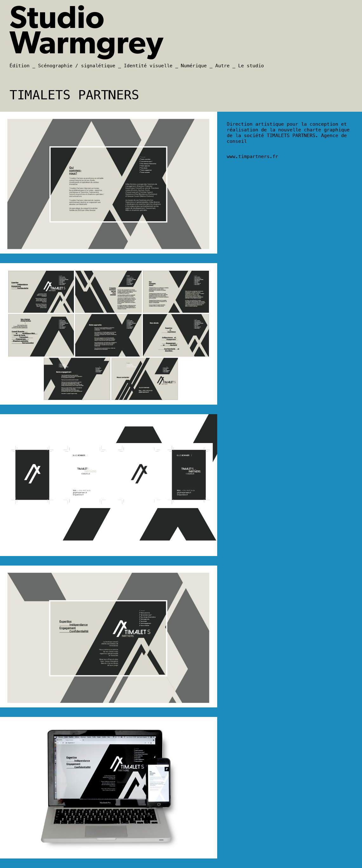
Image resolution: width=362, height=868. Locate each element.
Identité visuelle (148, 66)
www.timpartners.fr (252, 156)
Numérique (194, 66)
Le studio (251, 66)
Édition (20, 66)
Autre (222, 66)
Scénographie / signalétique (77, 66)
